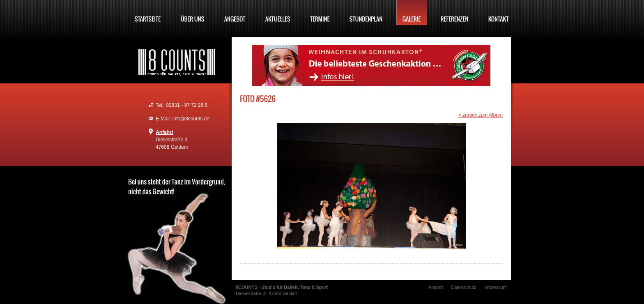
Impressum (496, 287)
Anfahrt (164, 132)
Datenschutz (463, 287)
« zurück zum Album (481, 115)
